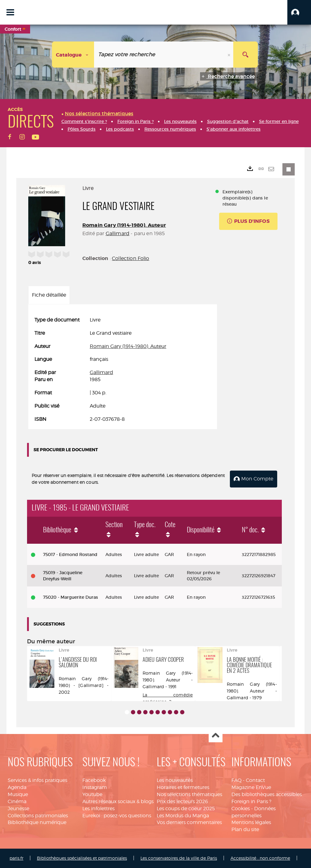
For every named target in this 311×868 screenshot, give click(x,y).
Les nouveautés (175, 780)
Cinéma (17, 801)
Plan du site (245, 829)
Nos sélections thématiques (189, 794)
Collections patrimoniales (38, 816)
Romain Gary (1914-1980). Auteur (124, 225)
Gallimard (118, 233)
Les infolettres (98, 809)
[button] (299, 12)
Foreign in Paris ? (251, 801)
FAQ (236, 780)
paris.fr (16, 858)
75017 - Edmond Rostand (70, 554)
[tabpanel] (123, 370)
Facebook (94, 780)
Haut (216, 736)
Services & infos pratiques (37, 780)
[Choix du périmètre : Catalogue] (73, 55)
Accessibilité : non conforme (260, 858)
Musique (18, 794)
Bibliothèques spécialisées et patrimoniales (82, 858)
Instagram (95, 787)
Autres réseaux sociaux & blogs (118, 801)
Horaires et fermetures (183, 787)
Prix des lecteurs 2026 (182, 801)
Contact (255, 780)
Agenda (17, 787)
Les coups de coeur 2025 (186, 809)
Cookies (241, 809)
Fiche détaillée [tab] (49, 295)
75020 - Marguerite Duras (71, 597)
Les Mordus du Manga (183, 816)
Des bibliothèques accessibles (267, 794)
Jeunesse (18, 809)
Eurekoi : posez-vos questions (117, 816)
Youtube (92, 794)
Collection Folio (131, 258)
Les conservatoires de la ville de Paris (179, 858)
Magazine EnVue (251, 787)
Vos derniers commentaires (189, 822)
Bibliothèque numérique (37, 822)
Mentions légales (251, 822)
